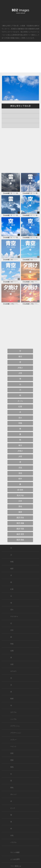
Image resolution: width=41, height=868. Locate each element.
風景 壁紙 (20, 540)
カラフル (13, 712)
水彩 (12, 664)
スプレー (13, 740)
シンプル (13, 719)
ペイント (13, 746)
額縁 (12, 699)
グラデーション (16, 733)
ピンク (13, 808)
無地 (12, 767)
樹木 (20, 479)
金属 (12, 651)
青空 (20, 357)
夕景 (20, 373)
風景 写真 (20, 529)
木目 (12, 630)
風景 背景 (20, 534)
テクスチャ (14, 617)
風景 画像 (20, 523)
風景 (20, 512)
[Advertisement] (20, 59)
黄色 (12, 788)
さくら (20, 401)
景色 (20, 506)
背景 (12, 753)
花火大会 (20, 495)
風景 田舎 (20, 518)
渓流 (20, 468)
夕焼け (20, 368)
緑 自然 (20, 490)
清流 (20, 473)
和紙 (12, 644)
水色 (12, 835)
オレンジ (13, 794)
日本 (20, 501)
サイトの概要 (15, 852)
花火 (20, 418)
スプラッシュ (15, 726)
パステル (13, 842)
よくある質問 (15, 859)
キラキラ (13, 671)
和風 (20, 423)
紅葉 (20, 407)
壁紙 (12, 760)
